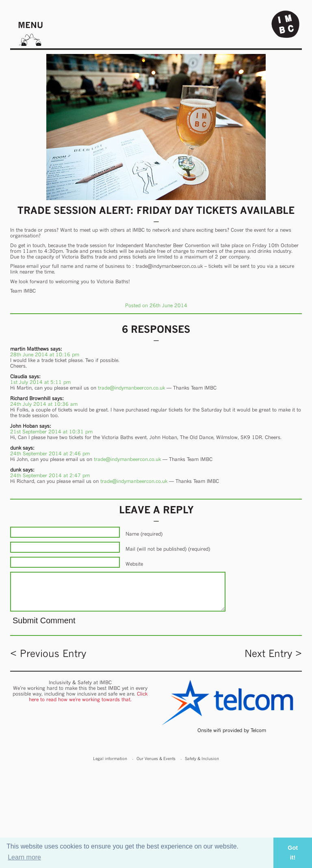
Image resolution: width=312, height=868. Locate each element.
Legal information (110, 758)
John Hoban (24, 426)
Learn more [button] (24, 857)
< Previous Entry (48, 653)
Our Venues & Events (156, 758)
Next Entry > (273, 653)
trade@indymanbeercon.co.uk (131, 388)
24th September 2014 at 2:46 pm (50, 453)
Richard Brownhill (30, 398)
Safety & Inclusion (202, 758)
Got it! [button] (293, 853)
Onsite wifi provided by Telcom (232, 730)
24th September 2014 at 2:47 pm (50, 475)
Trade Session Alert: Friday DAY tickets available (156, 210)
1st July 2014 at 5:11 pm (40, 382)
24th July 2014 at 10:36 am (44, 404)
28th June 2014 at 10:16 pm (45, 354)
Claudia (19, 376)
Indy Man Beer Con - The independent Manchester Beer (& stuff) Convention (286, 24)
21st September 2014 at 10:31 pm (51, 432)
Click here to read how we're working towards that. (88, 697)
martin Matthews (29, 349)
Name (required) (144, 534)
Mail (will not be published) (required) (168, 549)
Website (134, 564)
